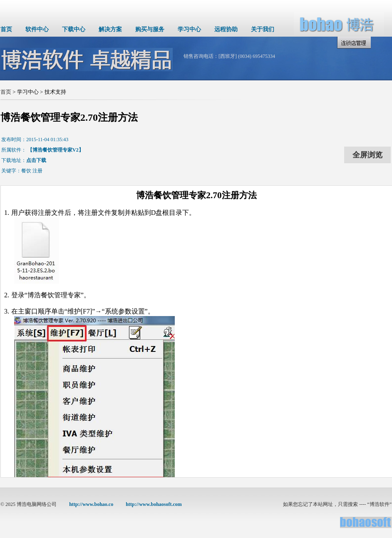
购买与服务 (150, 29)
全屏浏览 (367, 155)
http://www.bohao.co (91, 504)
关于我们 (263, 29)
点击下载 (36, 160)
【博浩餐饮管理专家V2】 (56, 150)
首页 (6, 29)
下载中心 (74, 29)
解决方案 (110, 29)
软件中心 (37, 29)
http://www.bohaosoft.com (154, 504)
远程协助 (226, 29)
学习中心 (189, 29)
